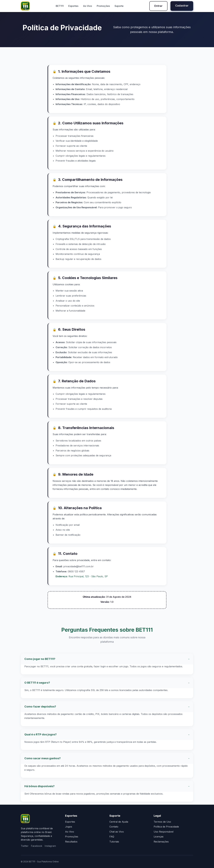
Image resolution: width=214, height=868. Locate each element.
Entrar (158, 6)
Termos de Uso (162, 822)
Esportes (73, 6)
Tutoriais (114, 842)
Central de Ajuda (119, 822)
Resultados (71, 842)
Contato (114, 827)
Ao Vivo (88, 6)
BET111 (60, 6)
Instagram (50, 846)
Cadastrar (182, 6)
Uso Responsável (164, 832)
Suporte (119, 6)
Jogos (69, 827)
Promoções (103, 6)
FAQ (112, 837)
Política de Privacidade (166, 827)
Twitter (25, 846)
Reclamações (161, 842)
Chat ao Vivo (117, 832)
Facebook (37, 846)
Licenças (159, 837)
